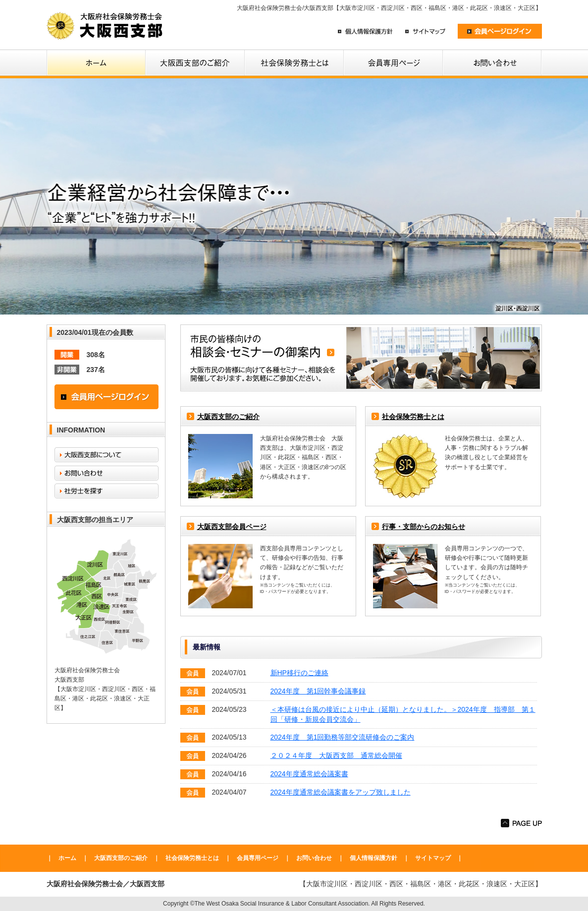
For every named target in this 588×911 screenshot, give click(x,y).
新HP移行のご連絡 (299, 673)
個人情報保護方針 (374, 858)
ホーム (67, 858)
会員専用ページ (258, 858)
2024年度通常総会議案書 (309, 774)
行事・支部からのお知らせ (424, 527)
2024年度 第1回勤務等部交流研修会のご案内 (343, 737)
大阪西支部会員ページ (232, 527)
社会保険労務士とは (413, 417)
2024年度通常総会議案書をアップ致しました (341, 792)
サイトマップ (433, 858)
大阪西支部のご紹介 (228, 417)
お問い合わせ (314, 858)
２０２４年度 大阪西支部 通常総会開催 (336, 755)
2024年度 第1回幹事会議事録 (318, 691)
